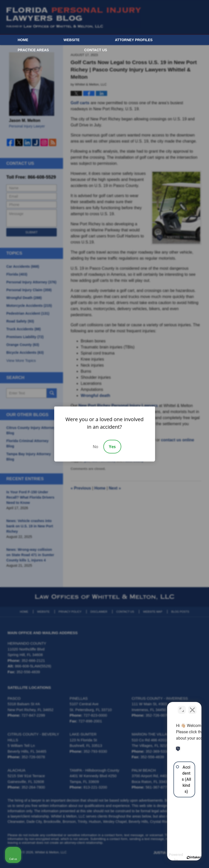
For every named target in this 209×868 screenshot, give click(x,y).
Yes (112, 447)
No (96, 447)
